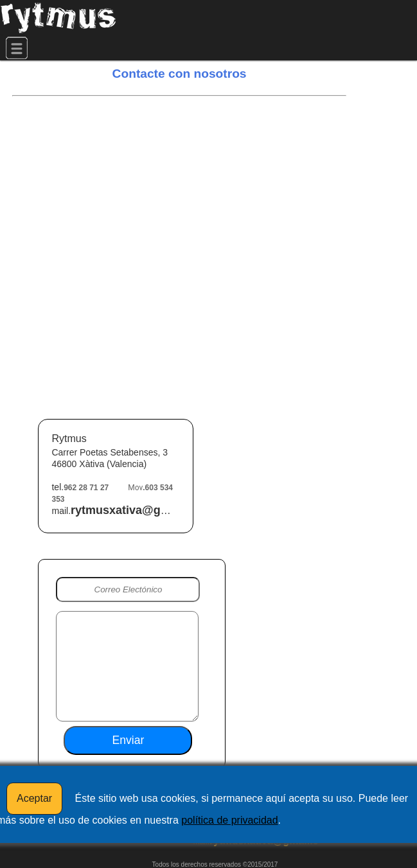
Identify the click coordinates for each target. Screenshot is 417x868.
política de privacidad (229, 820)
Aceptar (34, 798)
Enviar (129, 740)
